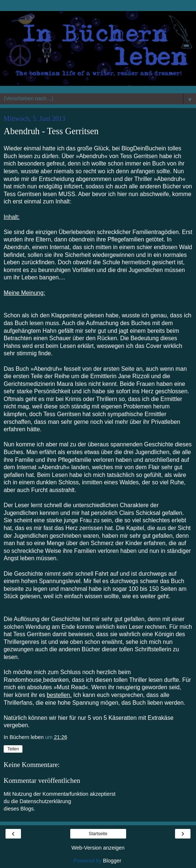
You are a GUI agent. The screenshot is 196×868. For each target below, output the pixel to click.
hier (8, 695)
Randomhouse (23, 680)
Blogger (112, 861)
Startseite (98, 834)
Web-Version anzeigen (98, 848)
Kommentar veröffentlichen (42, 780)
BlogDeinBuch (140, 148)
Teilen (13, 749)
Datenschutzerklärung (45, 801)
